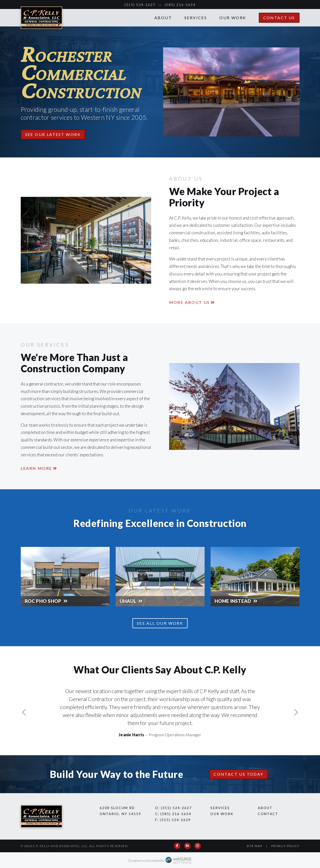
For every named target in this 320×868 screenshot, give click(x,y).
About (163, 18)
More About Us (189, 302)
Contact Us (279, 18)
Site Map (254, 846)
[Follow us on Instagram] (198, 846)
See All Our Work (160, 623)
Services (196, 18)
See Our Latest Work (53, 134)
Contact (268, 814)
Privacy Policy (285, 846)
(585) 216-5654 (180, 5)
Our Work (233, 18)
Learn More (36, 468)
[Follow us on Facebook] (177, 846)
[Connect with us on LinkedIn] (187, 846)
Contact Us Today (238, 774)
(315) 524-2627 (140, 5)
